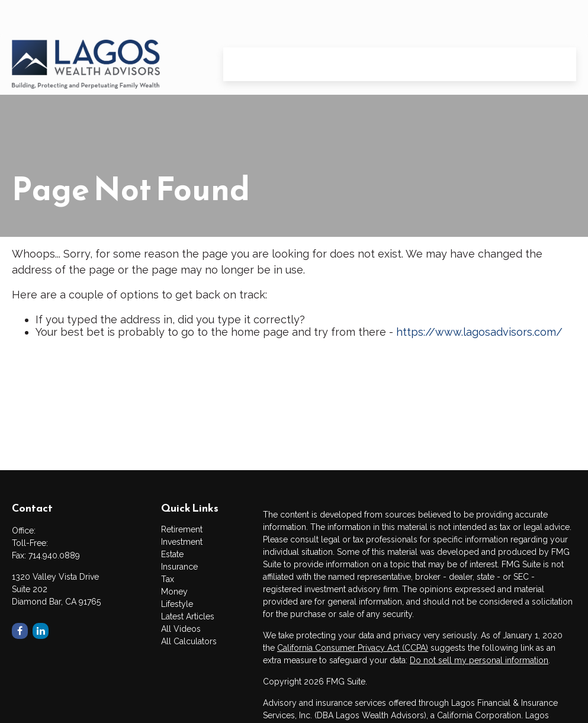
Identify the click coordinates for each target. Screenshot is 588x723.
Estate (172, 554)
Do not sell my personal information (479, 660)
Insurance (179, 567)
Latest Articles (188, 616)
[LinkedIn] (41, 631)
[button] (247, 30)
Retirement (182, 529)
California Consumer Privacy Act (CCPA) (353, 648)
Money (174, 592)
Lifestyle (177, 604)
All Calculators (189, 641)
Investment (182, 542)
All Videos (181, 629)
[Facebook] (20, 631)
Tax (168, 579)
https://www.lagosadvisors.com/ (479, 332)
